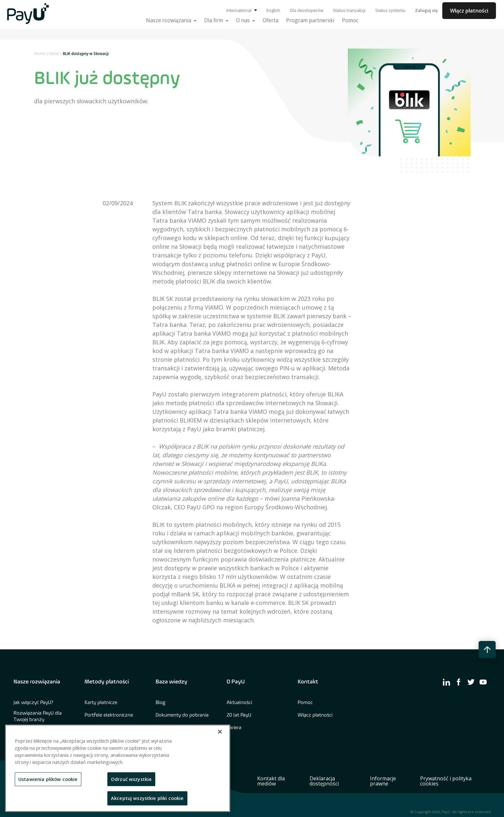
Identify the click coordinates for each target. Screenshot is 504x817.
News (54, 54)
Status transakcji (349, 10)
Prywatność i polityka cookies (446, 781)
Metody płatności (107, 682)
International (242, 10)
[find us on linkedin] (446, 682)
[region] (118, 768)
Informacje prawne (383, 781)
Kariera (234, 728)
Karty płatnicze (101, 703)
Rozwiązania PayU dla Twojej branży (38, 717)
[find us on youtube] (483, 682)
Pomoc (305, 703)
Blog (160, 703)
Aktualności (239, 703)
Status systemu (390, 10)
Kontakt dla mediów (271, 781)
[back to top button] (487, 650)
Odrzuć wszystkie (131, 779)
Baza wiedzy (171, 682)
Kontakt (308, 682)
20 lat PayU (239, 715)
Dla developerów (307, 10)
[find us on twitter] (471, 682)
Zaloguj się (426, 10)
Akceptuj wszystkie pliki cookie (147, 798)
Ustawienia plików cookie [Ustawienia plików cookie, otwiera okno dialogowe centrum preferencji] (48, 779)
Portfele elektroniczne (109, 715)
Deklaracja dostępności (324, 781)
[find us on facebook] (459, 682)
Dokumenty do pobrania (182, 715)
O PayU (236, 682)
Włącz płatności (469, 11)
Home (40, 54)
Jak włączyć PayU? (33, 703)
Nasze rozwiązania (37, 682)
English (273, 10)
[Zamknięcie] (220, 732)
